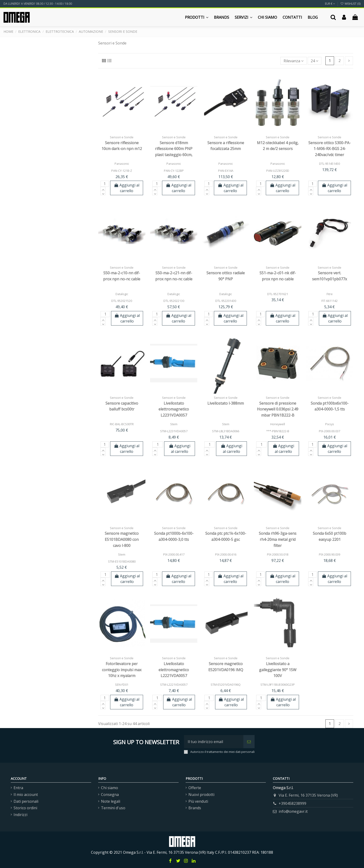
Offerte (195, 788)
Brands (195, 808)
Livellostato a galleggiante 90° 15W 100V (278, 670)
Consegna (110, 795)
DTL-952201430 (226, 301)
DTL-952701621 (278, 294)
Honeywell (278, 424)
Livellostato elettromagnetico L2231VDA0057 (174, 409)
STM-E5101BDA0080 (122, 561)
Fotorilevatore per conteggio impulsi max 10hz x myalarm (122, 670)
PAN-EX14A (226, 171)
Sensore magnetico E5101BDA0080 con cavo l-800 (122, 539)
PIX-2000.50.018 (278, 554)
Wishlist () (350, 4)
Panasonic (122, 164)
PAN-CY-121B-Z (122, 171)
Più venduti (198, 801)
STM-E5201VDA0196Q (226, 685)
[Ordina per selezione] (294, 61)
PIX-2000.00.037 (330, 431)
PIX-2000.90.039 (330, 554)
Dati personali (26, 801)
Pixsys (330, 424)
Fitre (330, 294)
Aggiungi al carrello (127, 188)
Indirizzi (20, 815)
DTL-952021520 (122, 301)
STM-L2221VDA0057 (174, 685)
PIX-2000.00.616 (226, 554)
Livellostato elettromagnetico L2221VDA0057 (174, 670)
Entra (18, 788)
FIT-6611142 (330, 301)
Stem (174, 424)
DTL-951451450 (330, 164)
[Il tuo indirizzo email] (214, 742)
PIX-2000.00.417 (174, 554)
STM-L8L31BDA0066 (226, 431)
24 (314, 61)
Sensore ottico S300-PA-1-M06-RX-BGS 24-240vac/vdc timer (330, 149)
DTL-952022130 (174, 301)
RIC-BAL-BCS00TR (122, 424)
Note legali (111, 801)
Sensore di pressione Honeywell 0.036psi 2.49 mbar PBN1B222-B (278, 409)
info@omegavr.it (293, 811)
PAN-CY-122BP (174, 171)
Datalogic (122, 294)
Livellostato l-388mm (226, 403)
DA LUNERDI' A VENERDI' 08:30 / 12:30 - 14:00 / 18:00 (38, 4)
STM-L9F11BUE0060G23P (278, 685)
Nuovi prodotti (201, 795)
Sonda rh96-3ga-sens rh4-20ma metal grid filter (278, 539)
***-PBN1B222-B (278, 431)
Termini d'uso (113, 808)
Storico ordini (25, 808)
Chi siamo (110, 788)
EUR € (330, 4)
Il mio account (26, 795)
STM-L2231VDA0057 (174, 431)
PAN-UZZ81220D (278, 171)
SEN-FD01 (122, 685)
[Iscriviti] (249, 742)
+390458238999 (292, 803)
